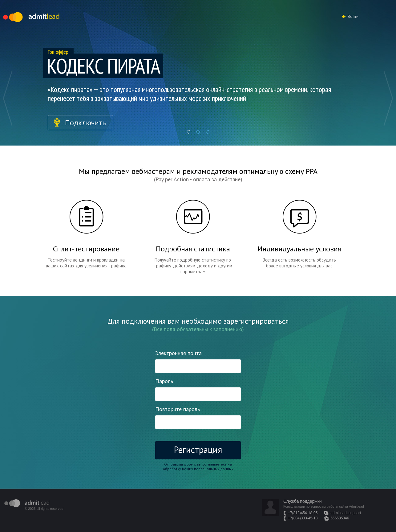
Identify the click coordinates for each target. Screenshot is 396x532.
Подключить (85, 123)
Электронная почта (178, 353)
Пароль (164, 381)
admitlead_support (346, 513)
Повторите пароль (178, 409)
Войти (353, 16)
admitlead (27, 503)
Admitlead (31, 17)
